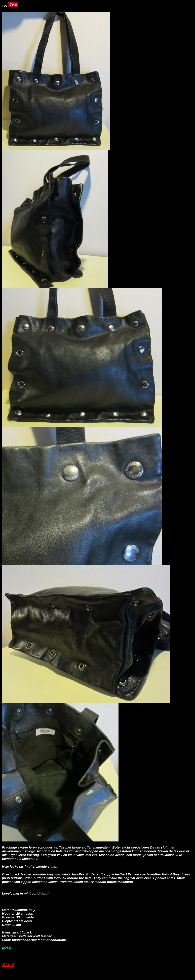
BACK (8, 965)
